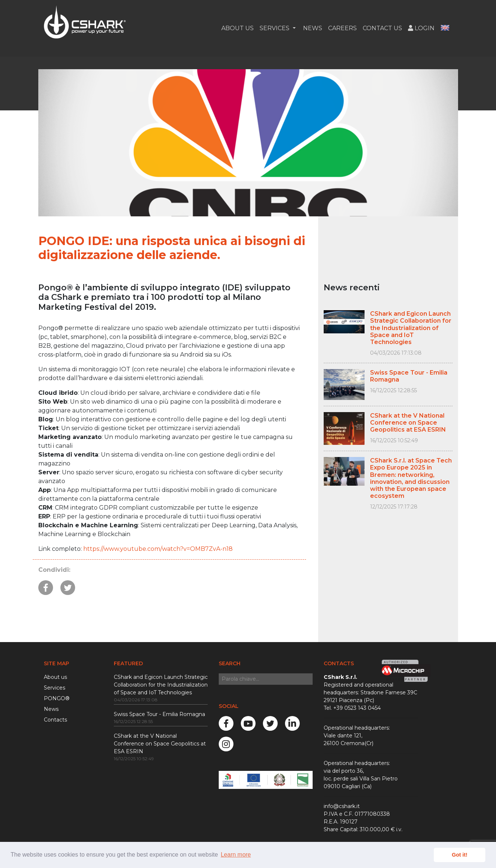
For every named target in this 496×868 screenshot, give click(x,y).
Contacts (55, 720)
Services (54, 688)
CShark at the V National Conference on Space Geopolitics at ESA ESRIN (160, 744)
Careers (342, 31)
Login (421, 31)
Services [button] (275, 31)
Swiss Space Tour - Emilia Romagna (159, 714)
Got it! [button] (460, 855)
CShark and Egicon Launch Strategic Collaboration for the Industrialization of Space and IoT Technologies (161, 685)
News (312, 31)
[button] (445, 31)
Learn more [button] (236, 855)
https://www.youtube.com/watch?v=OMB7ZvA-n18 (158, 549)
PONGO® (57, 698)
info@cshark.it (342, 806)
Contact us (382, 31)
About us (55, 677)
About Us (238, 31)
